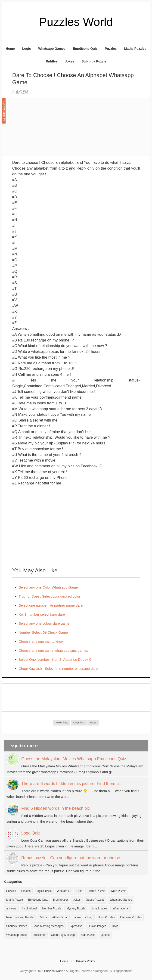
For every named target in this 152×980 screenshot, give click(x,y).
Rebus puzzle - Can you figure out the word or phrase (71, 858)
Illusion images (97, 926)
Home (10, 49)
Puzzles (111, 49)
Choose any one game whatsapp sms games (53, 650)
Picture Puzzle (96, 891)
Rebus (43, 917)
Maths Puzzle (15, 900)
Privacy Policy (85, 961)
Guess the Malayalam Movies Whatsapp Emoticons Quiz (74, 759)
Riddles (52, 61)
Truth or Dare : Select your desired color (49, 596)
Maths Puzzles (135, 49)
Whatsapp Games (52, 49)
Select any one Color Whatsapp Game (48, 587)
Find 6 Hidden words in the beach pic (56, 808)
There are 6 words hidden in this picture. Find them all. (71, 784)
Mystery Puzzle (76, 909)
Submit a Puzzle (94, 61)
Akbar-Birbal (60, 917)
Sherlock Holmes (17, 926)
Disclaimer (39, 935)
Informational (120, 909)
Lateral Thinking (83, 917)
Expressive (76, 926)
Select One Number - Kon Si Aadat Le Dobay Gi (55, 659)
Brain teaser (60, 900)
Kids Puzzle (88, 935)
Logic (26, 49)
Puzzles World (76, 22)
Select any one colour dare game (44, 623)
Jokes (70, 61)
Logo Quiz (31, 833)
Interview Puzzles (131, 917)
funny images (99, 909)
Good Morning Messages (48, 926)
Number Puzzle (52, 909)
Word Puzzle (118, 891)
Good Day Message (63, 935)
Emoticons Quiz (85, 49)
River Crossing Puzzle (20, 917)
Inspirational (29, 909)
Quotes (105, 935)
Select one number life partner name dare (51, 605)
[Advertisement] (47, 129)
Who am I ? (64, 891)
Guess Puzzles (95, 900)
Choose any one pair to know (41, 641)
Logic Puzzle (44, 891)
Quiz (79, 891)
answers (11, 909)
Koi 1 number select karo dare (42, 614)
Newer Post (62, 723)
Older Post (79, 723)
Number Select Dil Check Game (43, 632)
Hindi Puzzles (106, 917)
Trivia (115, 926)
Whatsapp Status (17, 935)
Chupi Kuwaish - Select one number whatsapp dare (58, 668)
